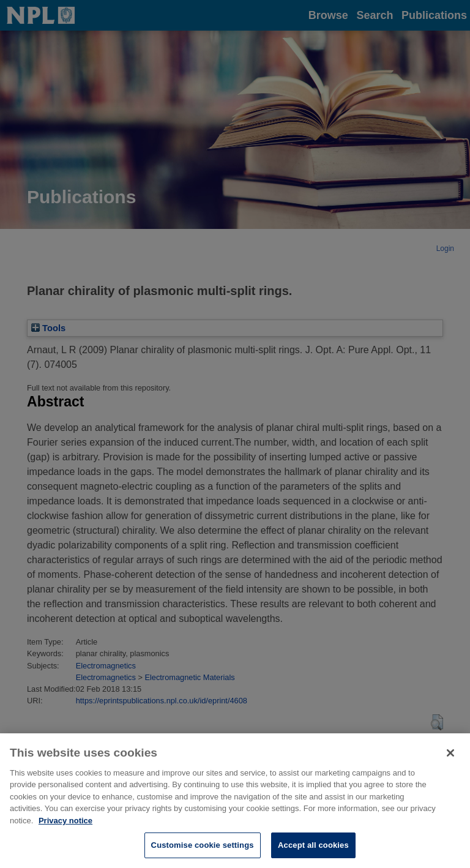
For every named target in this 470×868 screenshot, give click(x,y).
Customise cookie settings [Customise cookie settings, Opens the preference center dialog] (203, 851)
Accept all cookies (313, 851)
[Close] (450, 758)
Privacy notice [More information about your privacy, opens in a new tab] (65, 826)
